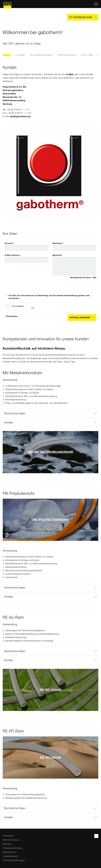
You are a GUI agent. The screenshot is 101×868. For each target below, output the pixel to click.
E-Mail (70, 74)
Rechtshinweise (11, 840)
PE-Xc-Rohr (87, 55)
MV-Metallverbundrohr (42, 55)
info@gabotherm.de (20, 116)
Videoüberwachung (12, 848)
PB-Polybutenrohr (67, 55)
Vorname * (10, 243)
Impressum (8, 836)
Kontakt (21, 55)
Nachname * (58, 243)
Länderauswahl (10, 856)
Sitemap (7, 844)
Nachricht (57, 255)
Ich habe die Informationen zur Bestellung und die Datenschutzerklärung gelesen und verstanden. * (49, 297)
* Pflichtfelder (11, 316)
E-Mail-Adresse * (13, 255)
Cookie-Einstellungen (14, 860)
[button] (50, 413)
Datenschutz (9, 852)
